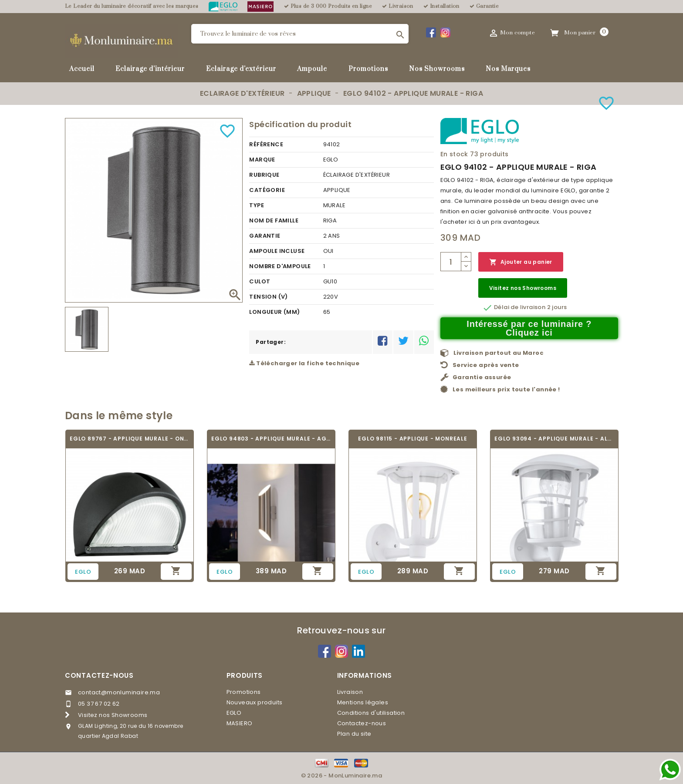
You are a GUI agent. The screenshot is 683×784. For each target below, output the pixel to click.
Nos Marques (508, 69)
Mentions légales (363, 702)
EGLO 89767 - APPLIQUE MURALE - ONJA (130, 439)
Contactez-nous (99, 675)
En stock (454, 154)
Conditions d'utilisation (371, 713)
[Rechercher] (300, 34)
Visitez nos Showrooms (523, 288)
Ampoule (312, 69)
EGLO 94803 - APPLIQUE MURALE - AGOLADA (271, 439)
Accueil (82, 69)
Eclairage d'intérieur (150, 69)
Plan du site (354, 734)
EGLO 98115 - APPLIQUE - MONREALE (413, 439)
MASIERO (240, 723)
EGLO (234, 713)
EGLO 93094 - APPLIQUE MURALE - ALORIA (554, 439)
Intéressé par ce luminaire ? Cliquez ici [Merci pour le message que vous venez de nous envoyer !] (529, 328)
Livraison (350, 692)
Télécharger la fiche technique (304, 363)
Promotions (368, 69)
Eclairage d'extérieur (241, 69)
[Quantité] (451, 262)
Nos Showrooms (437, 69)
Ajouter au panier (521, 262)
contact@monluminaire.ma (119, 692)
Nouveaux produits (255, 702)
